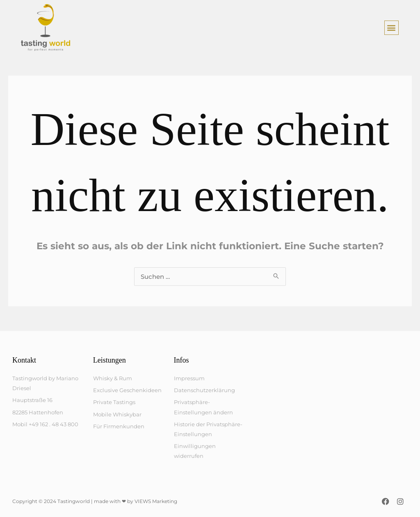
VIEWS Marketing (156, 501)
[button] (391, 28)
